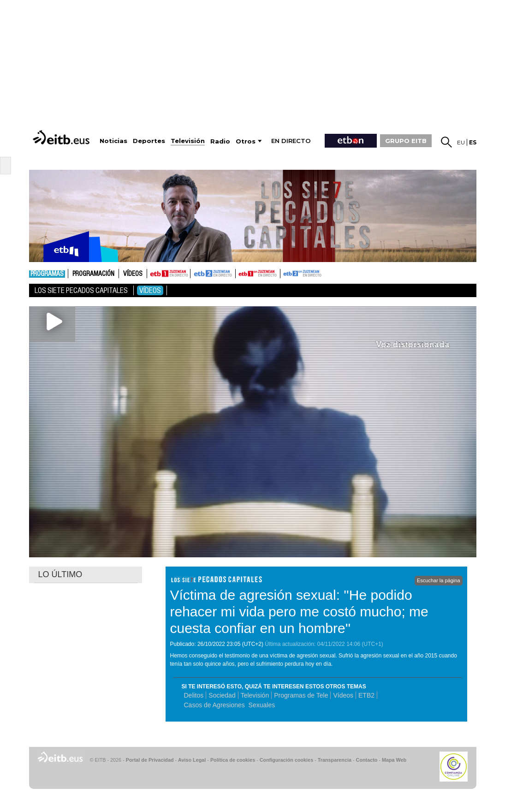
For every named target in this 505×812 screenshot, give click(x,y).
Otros (246, 141)
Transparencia (335, 760)
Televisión (255, 695)
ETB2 (213, 274)
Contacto (367, 760)
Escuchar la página (439, 580)
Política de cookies (233, 760)
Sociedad (222, 695)
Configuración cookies (286, 760)
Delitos (194, 695)
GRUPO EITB (406, 141)
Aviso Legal (192, 760)
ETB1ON (240, 273)
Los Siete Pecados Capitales (81, 290)
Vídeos (133, 274)
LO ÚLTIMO (60, 574)
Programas (47, 274)
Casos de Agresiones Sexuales (230, 705)
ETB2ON (285, 273)
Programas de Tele (301, 695)
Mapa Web (394, 760)
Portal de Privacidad (150, 760)
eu (461, 142)
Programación (93, 274)
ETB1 (169, 274)
